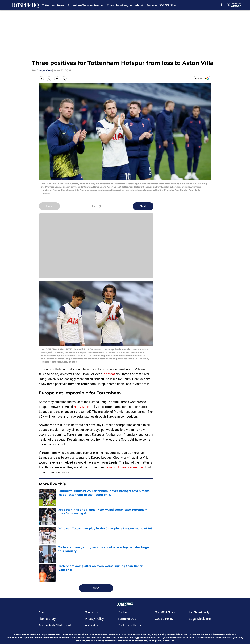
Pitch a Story (47, 619)
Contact (123, 612)
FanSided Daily (199, 612)
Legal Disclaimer (200, 619)
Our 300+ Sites (165, 612)
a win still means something (125, 467)
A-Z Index (91, 625)
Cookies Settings (129, 625)
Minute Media (29, 634)
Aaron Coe (44, 71)
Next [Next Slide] (143, 206)
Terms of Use (127, 619)
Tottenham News (53, 5)
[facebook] (221, 5)
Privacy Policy (94, 619)
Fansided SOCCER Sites (162, 5)
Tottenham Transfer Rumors (86, 5)
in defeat (109, 374)
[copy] (64, 79)
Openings (91, 612)
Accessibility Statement (55, 625)
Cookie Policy (164, 619)
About (139, 5)
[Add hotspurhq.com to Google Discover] (202, 79)
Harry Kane (81, 407)
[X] (228, 5)
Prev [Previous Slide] (49, 206)
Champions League (119, 5)
